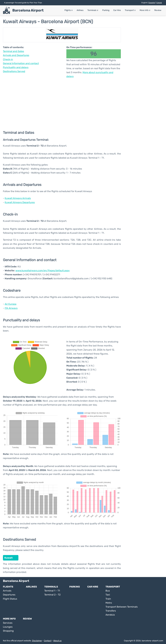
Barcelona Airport (28, 10)
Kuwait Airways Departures (20, 202)
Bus (108, 591)
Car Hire (117, 10)
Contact (48, 641)
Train (108, 599)
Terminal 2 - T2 (52, 595)
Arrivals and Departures (16, 55)
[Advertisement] (62, 102)
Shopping (8, 631)
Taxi (108, 595)
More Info (145, 10)
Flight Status (10, 599)
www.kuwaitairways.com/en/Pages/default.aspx (43, 271)
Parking (106, 10)
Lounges (8, 627)
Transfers (111, 611)
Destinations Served (14, 71)
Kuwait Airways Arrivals (18, 198)
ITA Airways (11, 308)
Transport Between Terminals (122, 607)
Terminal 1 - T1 (52, 591)
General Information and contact (21, 63)
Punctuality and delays (16, 67)
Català (159, 3)
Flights (69, 10)
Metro (109, 603)
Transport (130, 10)
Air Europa (11, 304)
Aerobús (110, 615)
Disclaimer (37, 641)
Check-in (8, 59)
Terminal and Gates (13, 51)
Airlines (80, 10)
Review (158, 10)
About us (57, 641)
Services (8, 623)
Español (152, 3)
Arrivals (7, 591)
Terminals (93, 10)
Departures (9, 595)
